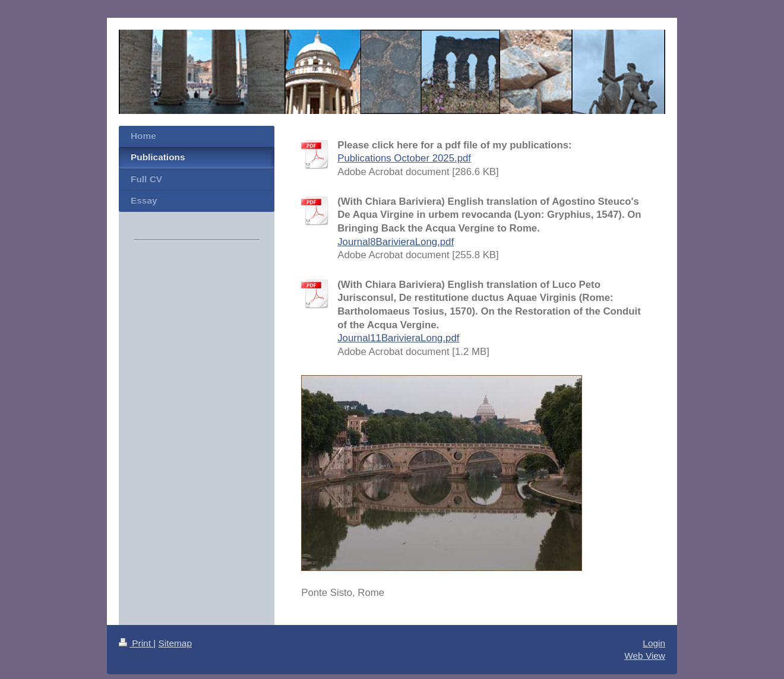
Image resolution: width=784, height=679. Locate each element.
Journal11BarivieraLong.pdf (398, 338)
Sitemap (175, 643)
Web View (645, 656)
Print (136, 643)
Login (654, 643)
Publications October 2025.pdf (404, 158)
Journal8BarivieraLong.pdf (396, 242)
